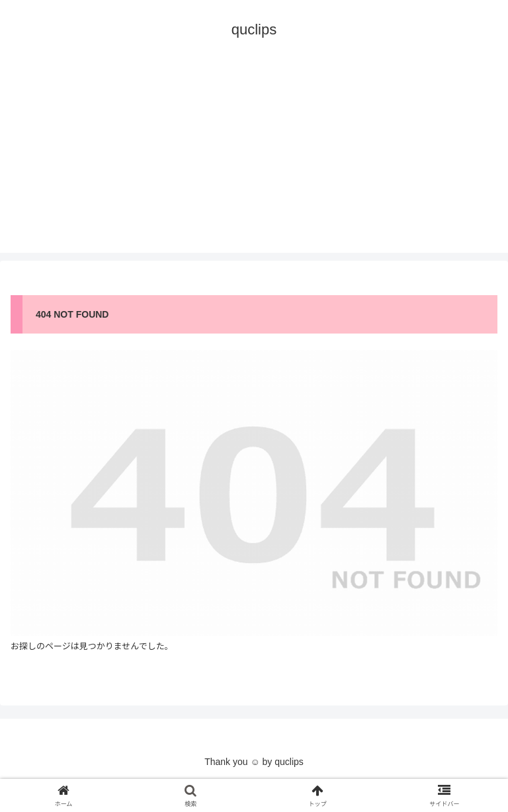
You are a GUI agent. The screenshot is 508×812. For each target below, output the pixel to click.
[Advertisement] (254, 160)
